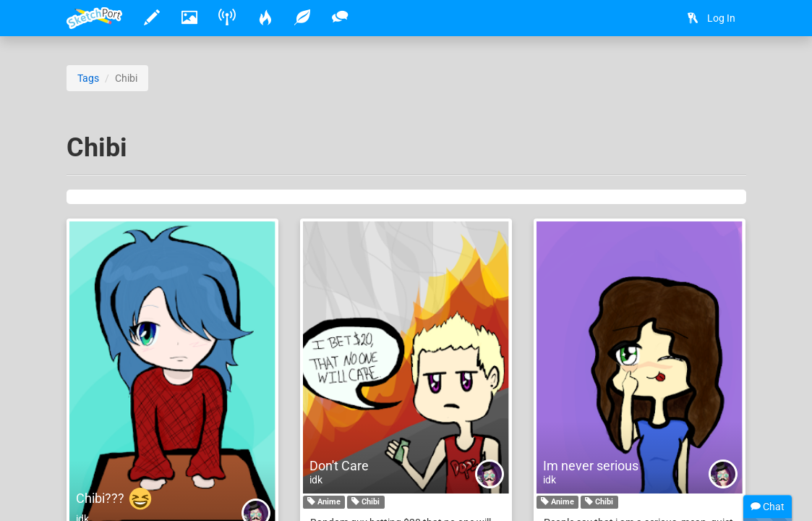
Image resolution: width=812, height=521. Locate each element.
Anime (324, 502)
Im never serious (591, 466)
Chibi (366, 502)
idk (316, 480)
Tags (88, 78)
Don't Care (339, 466)
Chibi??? (115, 498)
